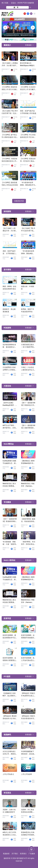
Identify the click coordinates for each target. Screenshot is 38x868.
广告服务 (32, 854)
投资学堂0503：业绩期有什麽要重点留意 (9, 659)
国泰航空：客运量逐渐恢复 (9, 310)
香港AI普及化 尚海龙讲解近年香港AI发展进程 (28, 834)
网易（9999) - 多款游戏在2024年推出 (9, 288)
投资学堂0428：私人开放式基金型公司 (28, 659)
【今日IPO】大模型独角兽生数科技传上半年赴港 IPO (10, 160)
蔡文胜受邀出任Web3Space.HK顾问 (27, 64)
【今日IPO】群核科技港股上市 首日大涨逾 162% (9, 88)
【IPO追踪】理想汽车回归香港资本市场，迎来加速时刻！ (28, 717)
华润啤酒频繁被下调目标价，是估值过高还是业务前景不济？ (28, 753)
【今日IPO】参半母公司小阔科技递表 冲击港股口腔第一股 (9, 136)
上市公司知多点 (8, 774)
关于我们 (15, 854)
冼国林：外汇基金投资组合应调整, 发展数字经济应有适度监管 (28, 811)
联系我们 (23, 854)
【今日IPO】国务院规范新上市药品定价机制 (10, 184)
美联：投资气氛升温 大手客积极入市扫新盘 (28, 112)
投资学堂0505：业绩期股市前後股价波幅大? (28, 637)
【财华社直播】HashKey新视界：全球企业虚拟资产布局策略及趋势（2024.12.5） (9, 404)
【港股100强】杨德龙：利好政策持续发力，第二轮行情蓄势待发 (28, 520)
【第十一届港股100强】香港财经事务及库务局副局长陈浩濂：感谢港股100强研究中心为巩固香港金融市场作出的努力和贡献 (10, 520)
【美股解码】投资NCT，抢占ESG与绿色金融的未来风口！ (10, 695)
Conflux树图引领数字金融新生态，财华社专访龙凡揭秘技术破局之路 (9, 462)
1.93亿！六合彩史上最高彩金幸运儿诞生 (28, 369)
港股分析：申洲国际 (28, 288)
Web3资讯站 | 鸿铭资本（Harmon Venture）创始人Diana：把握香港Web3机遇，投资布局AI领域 (28, 485)
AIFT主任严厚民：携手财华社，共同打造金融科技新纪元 (9, 427)
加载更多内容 (19, 201)
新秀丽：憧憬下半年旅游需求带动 (28, 310)
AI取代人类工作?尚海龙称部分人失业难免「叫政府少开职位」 (9, 834)
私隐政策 (6, 854)
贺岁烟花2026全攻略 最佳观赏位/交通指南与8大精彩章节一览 (10, 346)
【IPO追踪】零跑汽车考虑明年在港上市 (28, 695)
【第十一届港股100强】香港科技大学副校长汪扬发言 (28, 404)
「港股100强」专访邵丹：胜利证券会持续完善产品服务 (28, 543)
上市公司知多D (26, 774)
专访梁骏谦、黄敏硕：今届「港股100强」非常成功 (10, 543)
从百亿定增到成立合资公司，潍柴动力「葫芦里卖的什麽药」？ (9, 753)
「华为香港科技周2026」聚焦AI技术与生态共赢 (28, 184)
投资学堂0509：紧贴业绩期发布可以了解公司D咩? (9, 637)
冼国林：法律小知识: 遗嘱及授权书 (9, 811)
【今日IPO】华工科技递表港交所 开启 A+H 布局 (28, 136)
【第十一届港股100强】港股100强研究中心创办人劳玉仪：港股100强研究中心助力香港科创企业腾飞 (28, 427)
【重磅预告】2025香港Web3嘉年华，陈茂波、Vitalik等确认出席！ (28, 462)
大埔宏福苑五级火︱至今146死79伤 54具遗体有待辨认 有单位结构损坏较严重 (28, 346)
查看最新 (28, 45)
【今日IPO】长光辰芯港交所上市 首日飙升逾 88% (28, 88)
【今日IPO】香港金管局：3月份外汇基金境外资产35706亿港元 (28, 160)
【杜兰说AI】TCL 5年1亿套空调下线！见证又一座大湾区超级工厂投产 (10, 112)
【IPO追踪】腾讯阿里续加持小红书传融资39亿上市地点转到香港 (10, 717)
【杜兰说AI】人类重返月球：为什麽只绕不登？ (10, 64)
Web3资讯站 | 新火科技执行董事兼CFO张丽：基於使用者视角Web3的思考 (10, 485)
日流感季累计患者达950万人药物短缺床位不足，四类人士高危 (10, 369)
